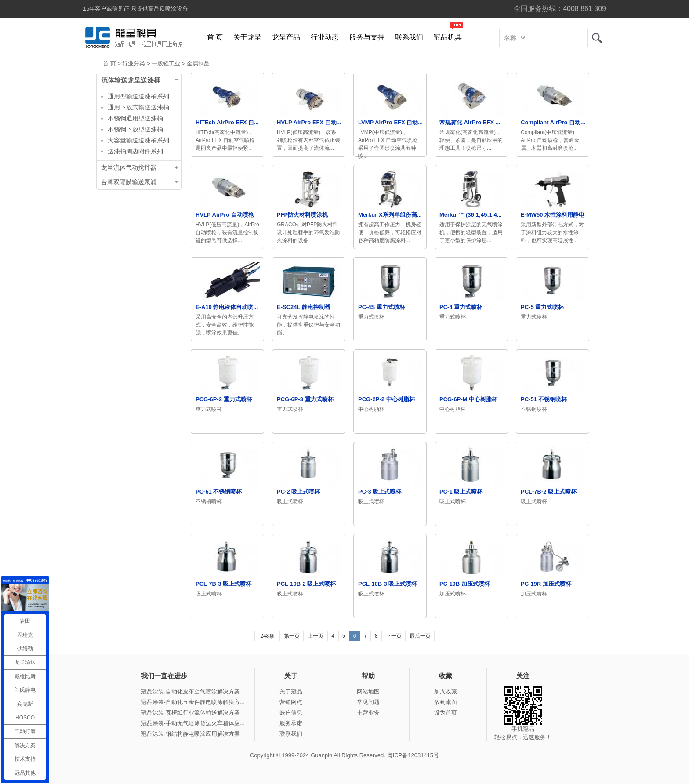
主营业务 (368, 713)
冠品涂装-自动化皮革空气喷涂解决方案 (190, 691)
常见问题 (368, 702)
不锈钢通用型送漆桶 (135, 118)
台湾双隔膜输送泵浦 (129, 182)
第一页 (292, 636)
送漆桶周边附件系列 (135, 151)
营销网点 (291, 702)
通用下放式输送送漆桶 (138, 107)
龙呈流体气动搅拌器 (129, 168)
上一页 (315, 636)
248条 (267, 636)
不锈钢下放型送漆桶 (135, 129)
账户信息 (291, 713)
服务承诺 (291, 723)
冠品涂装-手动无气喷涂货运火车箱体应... (193, 723)
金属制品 (198, 64)
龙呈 (597, 38)
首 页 (215, 37)
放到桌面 (446, 702)
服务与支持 (367, 37)
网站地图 (368, 691)
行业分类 (134, 64)
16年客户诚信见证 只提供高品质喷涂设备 (136, 9)
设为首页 (446, 713)
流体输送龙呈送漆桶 (131, 80)
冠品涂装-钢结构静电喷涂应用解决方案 (190, 734)
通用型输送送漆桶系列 (138, 96)
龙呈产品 (286, 37)
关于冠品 (291, 691)
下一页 (394, 636)
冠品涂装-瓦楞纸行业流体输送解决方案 (190, 713)
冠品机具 (448, 37)
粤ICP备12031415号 (413, 755)
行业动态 (325, 37)
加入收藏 (446, 691)
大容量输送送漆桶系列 (138, 140)
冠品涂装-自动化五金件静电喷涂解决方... (193, 702)
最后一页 (420, 636)
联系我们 (409, 37)
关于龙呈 (247, 37)
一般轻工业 (166, 64)
